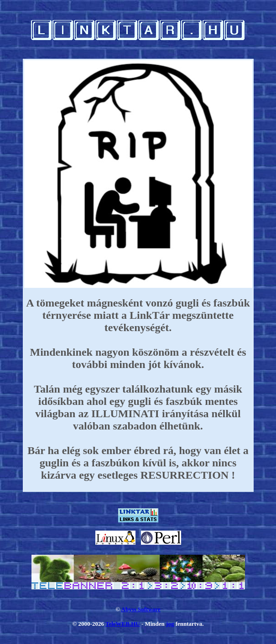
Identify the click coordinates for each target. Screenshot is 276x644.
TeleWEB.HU (123, 624)
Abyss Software (141, 609)
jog (170, 624)
